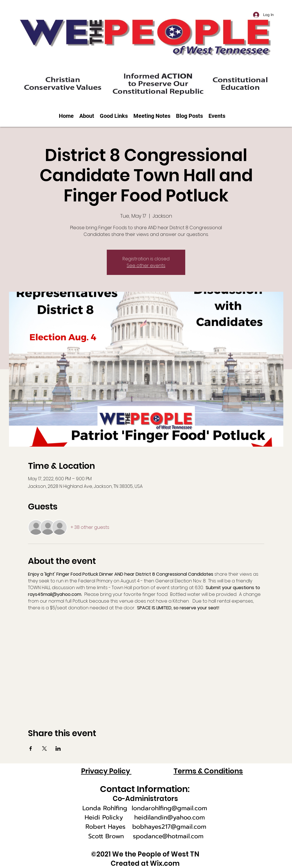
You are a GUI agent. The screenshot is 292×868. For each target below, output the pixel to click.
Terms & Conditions (208, 771)
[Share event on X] (44, 748)
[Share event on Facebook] (31, 748)
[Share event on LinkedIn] (58, 748)
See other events (146, 266)
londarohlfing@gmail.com (169, 808)
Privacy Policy (106, 771)
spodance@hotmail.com (168, 836)
